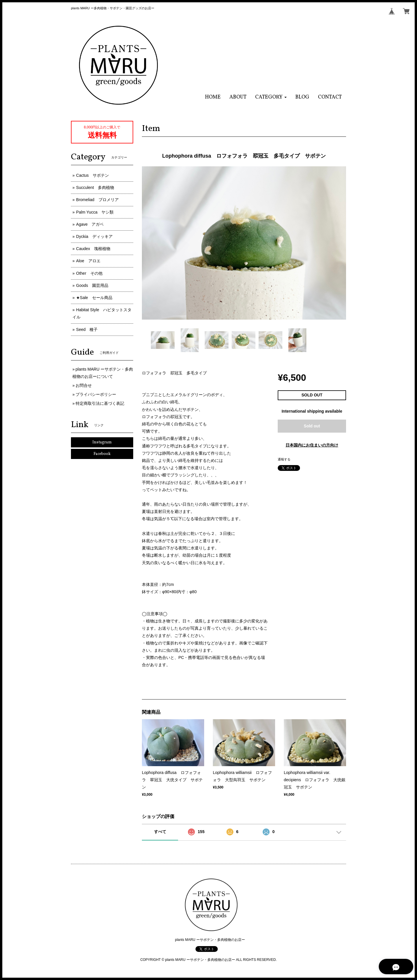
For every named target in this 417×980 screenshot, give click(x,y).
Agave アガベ (90, 224)
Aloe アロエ (88, 261)
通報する (284, 459)
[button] (271, 97)
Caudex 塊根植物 (93, 249)
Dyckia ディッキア (94, 236)
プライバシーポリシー (96, 394)
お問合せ (84, 385)
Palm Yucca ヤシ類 (95, 212)
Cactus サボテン (93, 175)
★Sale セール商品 (94, 298)
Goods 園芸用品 (92, 285)
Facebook (102, 454)
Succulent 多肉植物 (95, 187)
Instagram (102, 442)
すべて (160, 832)
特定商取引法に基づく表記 (100, 403)
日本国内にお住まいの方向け (312, 445)
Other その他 (89, 273)
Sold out (312, 426)
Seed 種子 (87, 329)
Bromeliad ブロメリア (97, 200)
